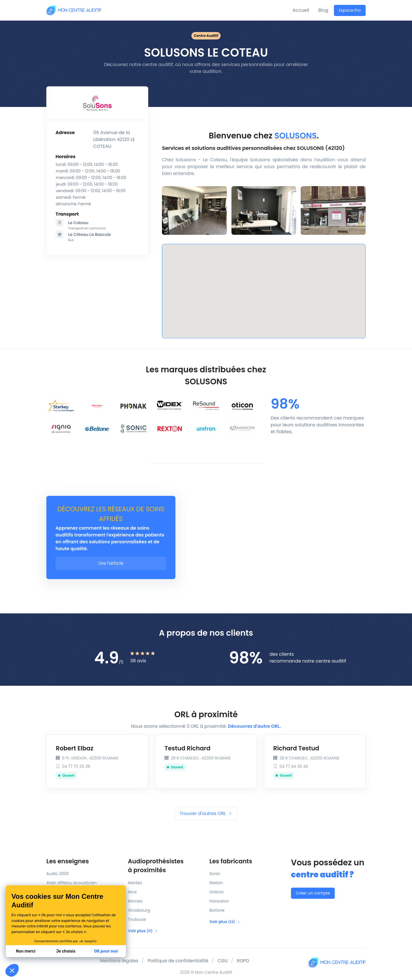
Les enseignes (68, 861)
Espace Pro (350, 10)
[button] (12, 970)
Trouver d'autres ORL (206, 813)
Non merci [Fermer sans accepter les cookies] (25, 951)
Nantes (135, 883)
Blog (323, 10)
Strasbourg (139, 910)
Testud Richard (188, 748)
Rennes (135, 901)
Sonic (215, 874)
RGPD (243, 961)
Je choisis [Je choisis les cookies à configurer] (66, 951)
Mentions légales (119, 961)
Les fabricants (231, 861)
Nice (132, 892)
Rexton (216, 883)
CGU (223, 961)
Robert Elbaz (75, 748)
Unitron (217, 892)
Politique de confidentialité (178, 961)
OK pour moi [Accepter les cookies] (106, 951)
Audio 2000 (58, 874)
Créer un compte (313, 893)
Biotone (217, 910)
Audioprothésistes (165, 866)
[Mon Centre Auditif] (74, 10)
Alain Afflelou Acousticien (72, 883)
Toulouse (137, 919)
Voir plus (143, 931)
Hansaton (219, 901)
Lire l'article (111, 563)
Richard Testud (296, 748)
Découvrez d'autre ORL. (254, 726)
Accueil (301, 10)
